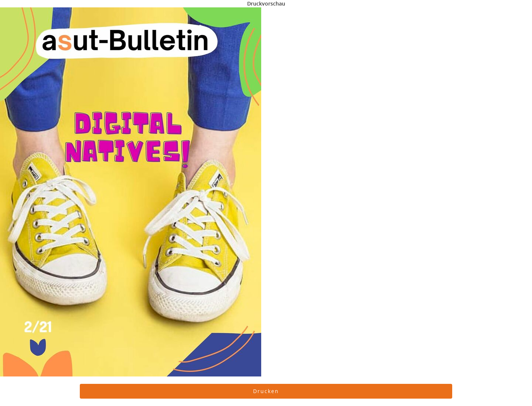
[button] (266, 391)
